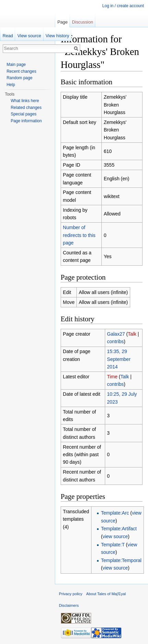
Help (11, 85)
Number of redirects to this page (79, 235)
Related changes (26, 108)
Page (62, 22)
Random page (19, 78)
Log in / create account (123, 6)
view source (115, 536)
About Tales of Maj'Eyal (106, 594)
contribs (115, 341)
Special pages (23, 114)
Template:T (113, 545)
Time (112, 377)
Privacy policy (71, 594)
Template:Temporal (121, 560)
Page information (26, 121)
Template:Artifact (119, 529)
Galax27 (116, 334)
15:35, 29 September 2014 (119, 359)
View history (57, 36)
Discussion (83, 22)
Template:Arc (115, 513)
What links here (25, 101)
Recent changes (21, 71)
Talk (132, 334)
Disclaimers (69, 605)
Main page (16, 65)
